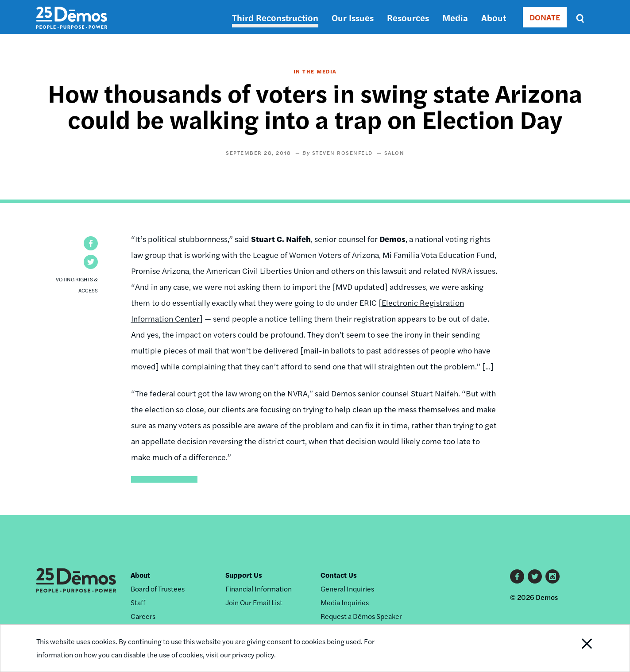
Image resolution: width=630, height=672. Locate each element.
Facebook (517, 576)
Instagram (553, 576)
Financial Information (259, 589)
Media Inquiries (345, 602)
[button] (91, 243)
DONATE (545, 17)
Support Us (244, 575)
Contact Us (339, 575)
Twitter (535, 576)
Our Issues (353, 17)
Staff (138, 602)
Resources (408, 17)
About (494, 17)
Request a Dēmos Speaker (361, 616)
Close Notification (576, 648)
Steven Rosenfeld (342, 153)
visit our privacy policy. (241, 655)
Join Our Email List (254, 602)
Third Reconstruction (275, 17)
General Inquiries (347, 589)
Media (455, 17)
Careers (143, 616)
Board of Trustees (158, 589)
